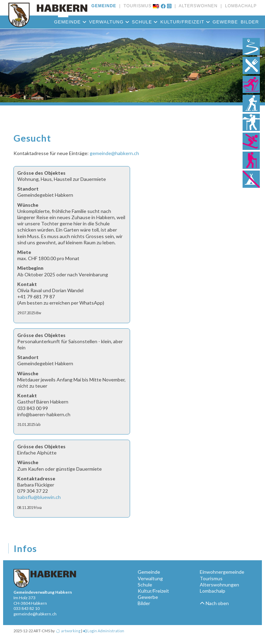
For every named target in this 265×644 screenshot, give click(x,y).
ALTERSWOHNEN (197, 6)
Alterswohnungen (219, 585)
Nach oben (214, 603)
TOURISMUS (136, 6)
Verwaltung (109, 22)
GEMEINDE (104, 6)
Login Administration (104, 631)
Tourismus (211, 578)
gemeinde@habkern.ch (114, 153)
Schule (145, 22)
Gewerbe (225, 22)
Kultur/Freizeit (185, 22)
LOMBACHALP (239, 6)
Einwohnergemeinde (222, 572)
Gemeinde (70, 22)
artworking (68, 631)
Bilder (250, 22)
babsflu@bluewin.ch (39, 497)
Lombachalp (213, 591)
